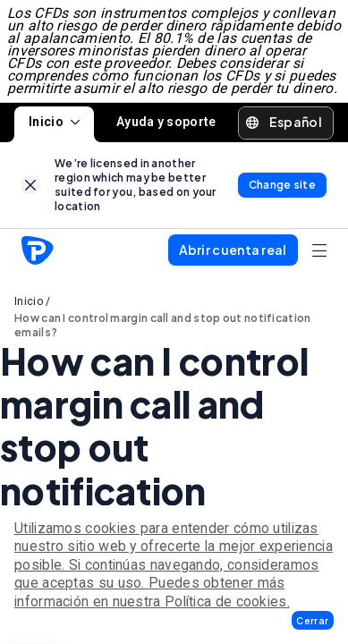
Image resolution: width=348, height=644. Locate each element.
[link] (31, 185)
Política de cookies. (227, 602)
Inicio (54, 122)
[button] (313, 620)
